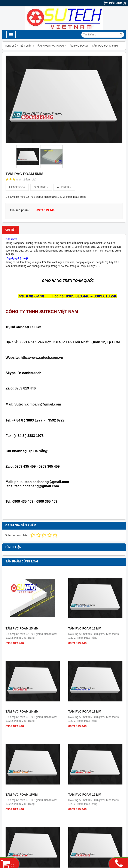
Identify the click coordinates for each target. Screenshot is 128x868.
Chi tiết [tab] (11, 230)
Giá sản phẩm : (20, 210)
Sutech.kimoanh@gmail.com (38, 404)
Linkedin (64, 187)
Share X (41, 187)
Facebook (17, 187)
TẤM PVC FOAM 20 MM (22, 711)
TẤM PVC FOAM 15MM (22, 795)
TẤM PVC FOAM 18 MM (85, 628)
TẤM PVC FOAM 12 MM (85, 795)
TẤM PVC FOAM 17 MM (85, 711)
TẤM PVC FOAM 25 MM (22, 628)
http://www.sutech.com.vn (42, 358)
